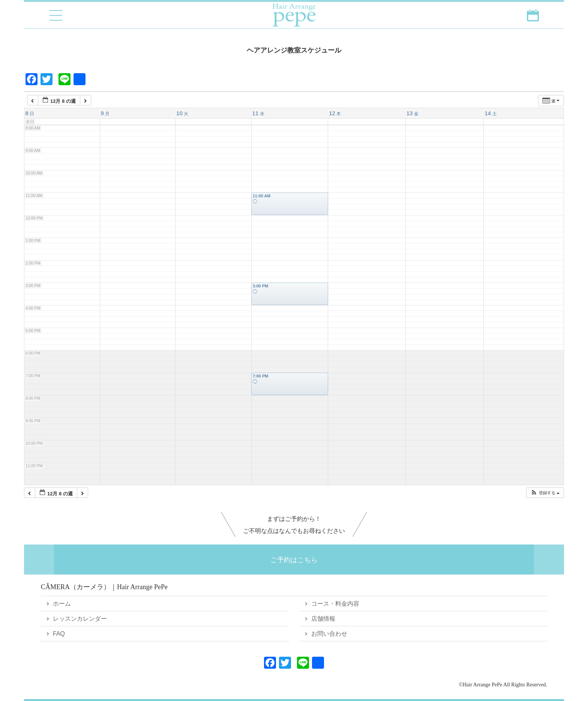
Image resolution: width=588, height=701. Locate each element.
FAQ (59, 634)
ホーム (62, 604)
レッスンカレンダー (80, 619)
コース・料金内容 (335, 604)
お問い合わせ (329, 634)
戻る (51, 50)
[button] (545, 493)
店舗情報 (323, 619)
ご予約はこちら (294, 560)
